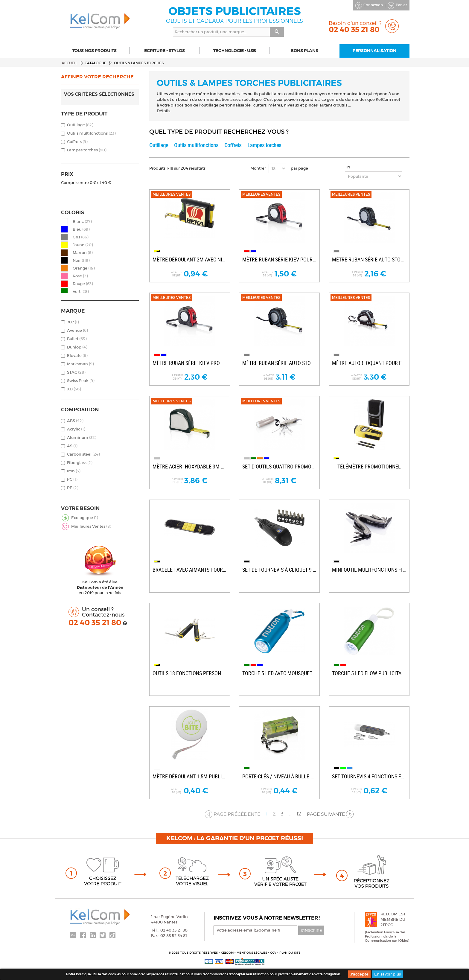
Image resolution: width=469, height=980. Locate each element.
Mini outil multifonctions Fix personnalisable (369, 570)
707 (73, 322)
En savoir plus (387, 974)
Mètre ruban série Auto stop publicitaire (279, 363)
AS (72, 446)
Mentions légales (252, 953)
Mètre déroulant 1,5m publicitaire (190, 776)
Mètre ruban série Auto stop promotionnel (369, 260)
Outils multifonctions (91, 133)
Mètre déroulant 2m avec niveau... (190, 260)
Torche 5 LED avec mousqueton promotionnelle (279, 673)
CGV (274, 953)
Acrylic (76, 429)
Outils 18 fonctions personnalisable (190, 673)
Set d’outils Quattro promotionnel (279, 467)
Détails (163, 111)
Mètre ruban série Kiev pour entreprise (279, 260)
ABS (75, 421)
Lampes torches (87, 150)
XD (74, 389)
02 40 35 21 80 (96, 623)
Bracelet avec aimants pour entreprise (190, 570)
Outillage (80, 125)
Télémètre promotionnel (369, 467)
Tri (347, 167)
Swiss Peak (81, 381)
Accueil (69, 63)
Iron (74, 471)
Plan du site (290, 953)
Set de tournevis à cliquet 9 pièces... (279, 570)
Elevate (77, 356)
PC (72, 479)
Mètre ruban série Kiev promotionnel (190, 363)
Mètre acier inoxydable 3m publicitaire (190, 467)
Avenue (77, 330)
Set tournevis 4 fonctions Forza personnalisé (369, 776)
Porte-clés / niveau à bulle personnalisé (279, 776)
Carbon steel (83, 454)
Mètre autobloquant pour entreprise (369, 363)
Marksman (80, 364)
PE (73, 488)
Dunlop (77, 347)
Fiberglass (80, 463)
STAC (76, 372)
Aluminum (82, 437)
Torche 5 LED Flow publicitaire (369, 673)
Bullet (77, 339)
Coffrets (77, 142)
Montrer (258, 168)
